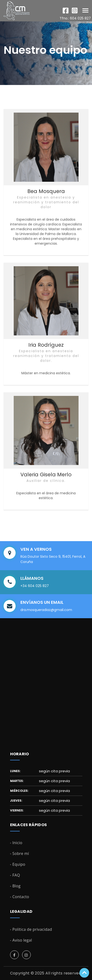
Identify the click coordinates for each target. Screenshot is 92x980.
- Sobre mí (20, 853)
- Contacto (20, 897)
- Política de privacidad (31, 929)
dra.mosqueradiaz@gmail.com (46, 610)
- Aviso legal (21, 940)
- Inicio (16, 843)
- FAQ (15, 875)
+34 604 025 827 (35, 586)
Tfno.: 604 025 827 (75, 18)
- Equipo (18, 864)
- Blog (15, 886)
